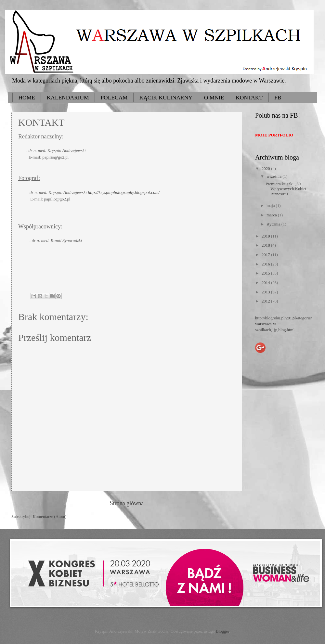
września (274, 176)
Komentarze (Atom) (49, 517)
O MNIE (214, 97)
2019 (266, 236)
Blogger (222, 631)
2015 (266, 273)
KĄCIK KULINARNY (166, 97)
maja (271, 206)
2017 (266, 255)
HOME (26, 97)
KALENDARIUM (68, 97)
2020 (266, 169)
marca (272, 215)
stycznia (274, 224)
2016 (266, 264)
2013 (266, 292)
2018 (266, 245)
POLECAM (114, 97)
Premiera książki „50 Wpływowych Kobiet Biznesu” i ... (286, 189)
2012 (266, 301)
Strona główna (127, 503)
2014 (266, 283)
